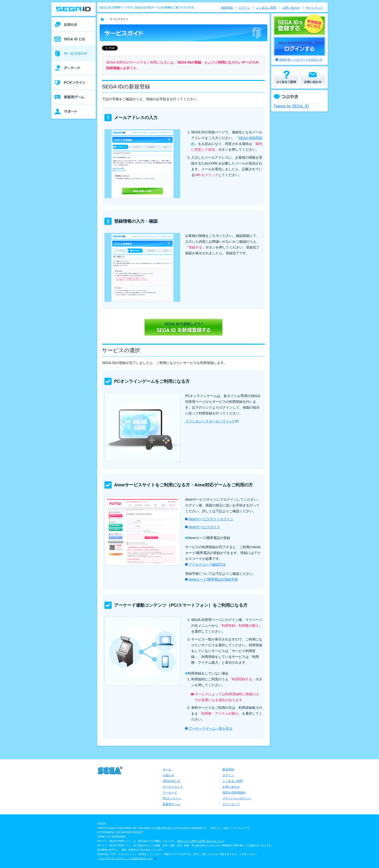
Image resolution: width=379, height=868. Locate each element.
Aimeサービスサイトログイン (211, 519)
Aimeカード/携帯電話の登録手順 (213, 579)
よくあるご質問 (266, 8)
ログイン (244, 8)
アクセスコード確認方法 (207, 564)
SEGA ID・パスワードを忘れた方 (301, 60)
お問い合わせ (291, 8)
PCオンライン (172, 798)
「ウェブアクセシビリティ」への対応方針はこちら (125, 858)
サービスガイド (173, 787)
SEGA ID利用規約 (234, 793)
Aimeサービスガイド (204, 527)
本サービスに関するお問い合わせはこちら (201, 841)
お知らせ (168, 775)
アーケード (170, 793)
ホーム (167, 769)
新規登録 (227, 8)
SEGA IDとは (171, 781)
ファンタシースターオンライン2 (210, 421)
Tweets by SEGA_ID (291, 106)
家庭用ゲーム (171, 804)
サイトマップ (314, 8)
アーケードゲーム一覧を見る (211, 728)
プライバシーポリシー (237, 798)
